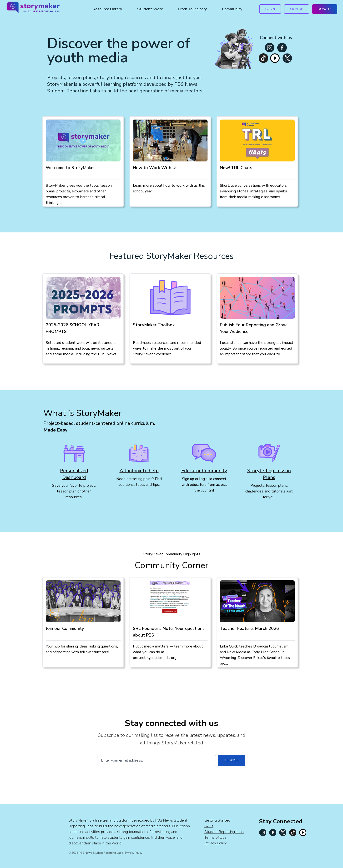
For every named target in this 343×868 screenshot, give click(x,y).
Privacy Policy (216, 843)
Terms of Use (215, 838)
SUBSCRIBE (231, 760)
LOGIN (270, 9)
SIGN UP (297, 9)
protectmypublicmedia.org (155, 658)
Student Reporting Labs (224, 832)
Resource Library (107, 9)
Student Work (150, 9)
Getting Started (217, 820)
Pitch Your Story (192, 9)
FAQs (209, 826)
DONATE (325, 9)
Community (232, 9)
